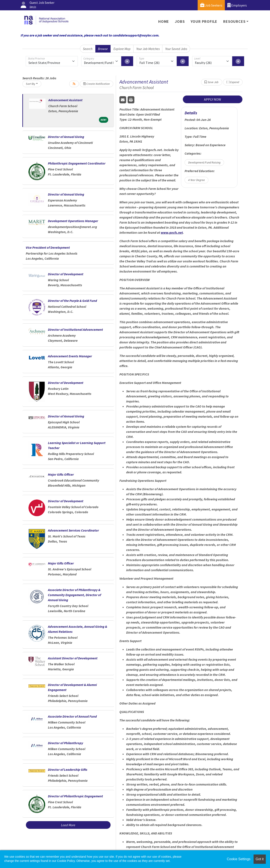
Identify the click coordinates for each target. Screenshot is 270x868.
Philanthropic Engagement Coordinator (77, 163)
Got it (260, 859)
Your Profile (204, 21)
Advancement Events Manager (70, 356)
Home (164, 21)
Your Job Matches (148, 49)
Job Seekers (211, 5)
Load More (68, 825)
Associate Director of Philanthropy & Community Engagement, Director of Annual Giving (74, 595)
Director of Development (66, 274)
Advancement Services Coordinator (73, 530)
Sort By (31, 84)
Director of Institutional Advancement (75, 329)
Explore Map (122, 49)
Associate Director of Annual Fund (72, 716)
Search (88, 49)
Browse (103, 49)
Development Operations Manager (73, 221)
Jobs (180, 21)
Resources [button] (234, 21)
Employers (237, 5)
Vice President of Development (48, 247)
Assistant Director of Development (73, 658)
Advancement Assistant (65, 100)
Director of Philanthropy (65, 743)
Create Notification (97, 84)
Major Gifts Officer (61, 474)
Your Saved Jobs (176, 49)
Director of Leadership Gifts (68, 769)
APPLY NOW (213, 99)
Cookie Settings (239, 859)
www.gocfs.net (172, 232)
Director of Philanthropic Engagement (75, 796)
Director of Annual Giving (66, 137)
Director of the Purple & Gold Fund (72, 301)
